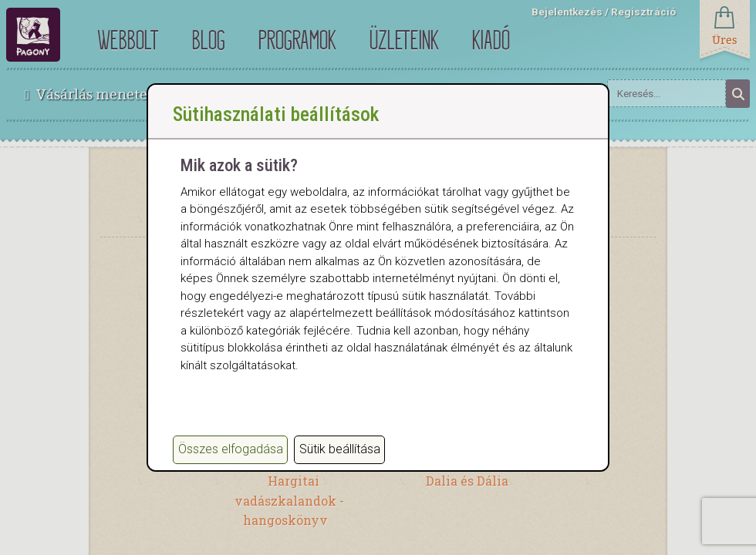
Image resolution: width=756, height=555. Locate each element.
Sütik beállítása (340, 449)
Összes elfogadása (231, 449)
